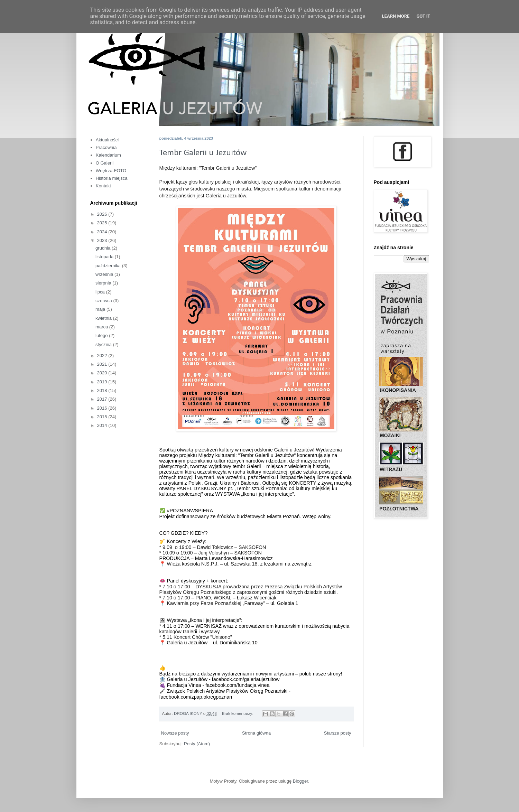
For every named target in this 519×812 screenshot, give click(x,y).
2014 (103, 425)
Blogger (300, 781)
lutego (102, 335)
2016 (103, 408)
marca (102, 327)
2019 (103, 382)
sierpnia (104, 283)
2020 (103, 373)
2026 (103, 214)
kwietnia (104, 318)
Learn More (396, 16)
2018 (103, 390)
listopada (105, 257)
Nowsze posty (175, 733)
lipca (101, 292)
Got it (423, 16)
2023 (103, 240)
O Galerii (105, 163)
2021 (103, 364)
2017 (103, 399)
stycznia (104, 344)
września (105, 274)
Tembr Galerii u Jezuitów (203, 153)
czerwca (104, 301)
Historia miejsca (112, 178)
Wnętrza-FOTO (111, 171)
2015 (103, 417)
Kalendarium (108, 155)
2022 (103, 356)
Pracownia (106, 147)
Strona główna (256, 733)
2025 (103, 223)
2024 (103, 232)
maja (101, 309)
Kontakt (103, 186)
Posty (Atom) (197, 744)
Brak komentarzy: (238, 713)
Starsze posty (338, 733)
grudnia (104, 248)
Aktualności (107, 140)
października (109, 266)
